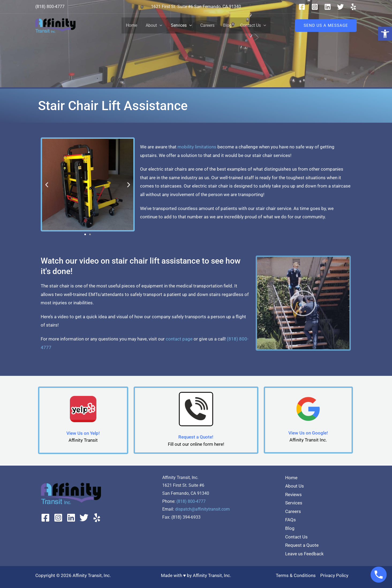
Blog (227, 25)
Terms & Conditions (296, 575)
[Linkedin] (328, 7)
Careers (207, 25)
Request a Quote (302, 545)
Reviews (293, 495)
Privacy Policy (334, 575)
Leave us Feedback (304, 554)
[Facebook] (302, 7)
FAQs (291, 520)
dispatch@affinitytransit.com (202, 509)
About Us (295, 486)
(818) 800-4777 (191, 501)
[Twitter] (340, 7)
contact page (179, 339)
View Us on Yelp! (83, 433)
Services (181, 25)
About (154, 25)
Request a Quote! (196, 437)
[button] (385, 34)
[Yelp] (353, 7)
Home (131, 25)
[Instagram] (315, 7)
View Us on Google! (308, 433)
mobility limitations (197, 147)
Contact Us (253, 25)
